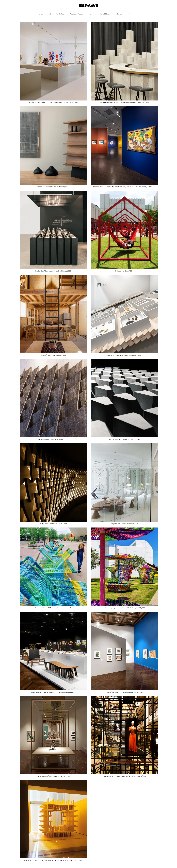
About (41, 14)
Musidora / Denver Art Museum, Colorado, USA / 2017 (53, 608)
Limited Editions (105, 14)
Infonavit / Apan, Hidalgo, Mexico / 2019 (53, 355)
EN (138, 14)
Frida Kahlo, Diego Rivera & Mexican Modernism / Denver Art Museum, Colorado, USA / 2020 (124, 187)
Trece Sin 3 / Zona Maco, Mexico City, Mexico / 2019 (124, 355)
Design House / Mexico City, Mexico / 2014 (124, 524)
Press (91, 14)
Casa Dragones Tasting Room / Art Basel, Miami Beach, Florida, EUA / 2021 (124, 103)
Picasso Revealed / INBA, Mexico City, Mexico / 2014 (53, 776)
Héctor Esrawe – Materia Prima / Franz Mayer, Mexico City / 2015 (53, 692)
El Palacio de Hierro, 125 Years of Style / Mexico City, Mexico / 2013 (124, 776)
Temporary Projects (77, 14)
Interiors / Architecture (57, 14)
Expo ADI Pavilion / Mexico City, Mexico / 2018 (53, 439)
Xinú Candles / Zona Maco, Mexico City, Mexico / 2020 (53, 271)
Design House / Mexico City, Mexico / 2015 (53, 524)
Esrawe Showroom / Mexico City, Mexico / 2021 (53, 187)
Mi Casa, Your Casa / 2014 (124, 271)
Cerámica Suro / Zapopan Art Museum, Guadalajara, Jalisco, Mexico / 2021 (53, 103)
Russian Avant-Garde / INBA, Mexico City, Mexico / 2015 (124, 692)
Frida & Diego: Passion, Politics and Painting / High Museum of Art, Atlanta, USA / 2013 (53, 860)
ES (129, 14)
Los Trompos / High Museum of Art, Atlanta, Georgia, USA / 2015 (124, 608)
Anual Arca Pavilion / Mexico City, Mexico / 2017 (124, 439)
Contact (120, 14)
